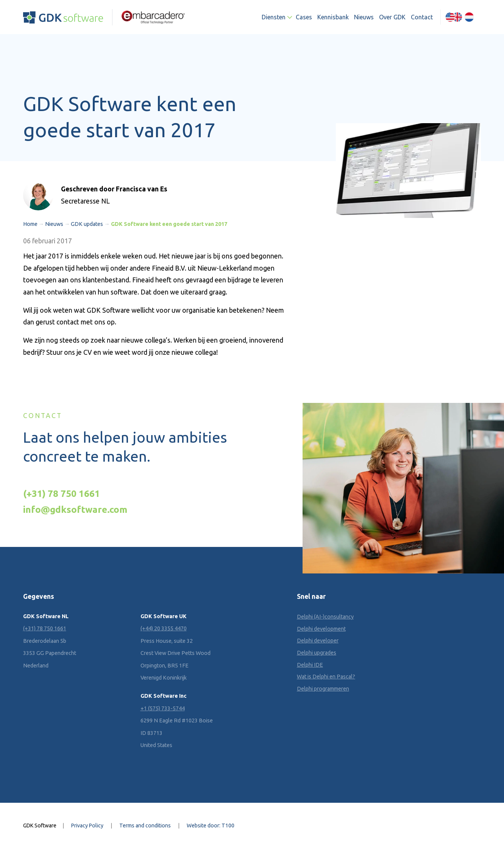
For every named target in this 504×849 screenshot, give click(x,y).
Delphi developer (318, 641)
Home (30, 224)
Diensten (274, 17)
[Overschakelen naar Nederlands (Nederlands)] (470, 17)
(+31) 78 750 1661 (62, 493)
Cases (304, 17)
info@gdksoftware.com (75, 509)
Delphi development (321, 629)
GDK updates (87, 224)
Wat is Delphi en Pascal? (326, 677)
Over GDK (392, 17)
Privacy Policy (87, 826)
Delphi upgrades (317, 653)
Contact (422, 17)
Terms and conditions (145, 826)
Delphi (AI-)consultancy (325, 617)
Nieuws (364, 17)
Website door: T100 (211, 826)
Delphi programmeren (323, 689)
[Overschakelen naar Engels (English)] (454, 17)
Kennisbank (333, 17)
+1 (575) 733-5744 (163, 708)
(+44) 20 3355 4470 (164, 628)
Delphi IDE (310, 665)
